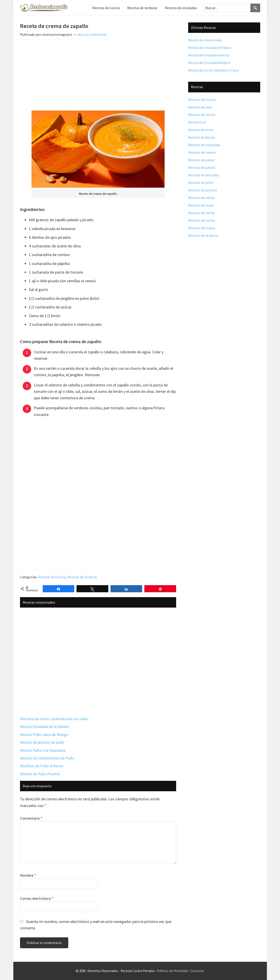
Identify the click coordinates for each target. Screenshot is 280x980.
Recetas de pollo (201, 183)
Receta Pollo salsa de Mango (44, 735)
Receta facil (197, 122)
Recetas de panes (201, 160)
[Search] (255, 8)
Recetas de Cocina (52, 577)
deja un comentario (92, 34)
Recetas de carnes (202, 115)
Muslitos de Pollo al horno (42, 766)
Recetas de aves (200, 107)
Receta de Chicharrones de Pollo (47, 758)
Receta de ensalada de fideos (210, 48)
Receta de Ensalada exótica (209, 55)
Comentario (31, 818)
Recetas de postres (203, 190)
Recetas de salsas (201, 198)
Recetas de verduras (82, 577)
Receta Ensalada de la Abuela (44, 727)
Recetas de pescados (204, 175)
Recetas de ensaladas (204, 145)
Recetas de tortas (202, 220)
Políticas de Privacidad (172, 971)
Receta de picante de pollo (42, 742)
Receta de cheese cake (205, 40)
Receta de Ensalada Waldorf (209, 63)
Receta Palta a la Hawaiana (43, 750)
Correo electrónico (37, 898)
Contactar (197, 971)
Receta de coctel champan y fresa (214, 70)
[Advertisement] (98, 76)
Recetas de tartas (201, 213)
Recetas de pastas (202, 167)
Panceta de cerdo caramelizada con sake (54, 719)
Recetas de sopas (201, 205)
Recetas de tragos (202, 228)
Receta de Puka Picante (40, 774)
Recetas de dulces (201, 137)
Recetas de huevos (202, 152)
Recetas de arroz (201, 130)
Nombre (28, 875)
